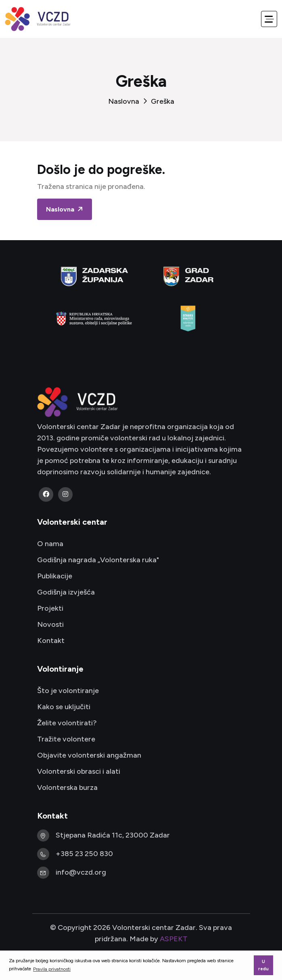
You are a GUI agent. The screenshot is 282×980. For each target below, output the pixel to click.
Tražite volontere (66, 739)
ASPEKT (174, 939)
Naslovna (124, 101)
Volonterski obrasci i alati (79, 771)
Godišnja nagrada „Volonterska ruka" (98, 560)
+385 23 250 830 (84, 854)
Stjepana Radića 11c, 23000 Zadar (113, 835)
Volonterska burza (67, 787)
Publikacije (55, 576)
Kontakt (51, 641)
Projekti (50, 608)
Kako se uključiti (64, 707)
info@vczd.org (81, 872)
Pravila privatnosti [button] (52, 969)
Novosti (50, 624)
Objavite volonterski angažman (89, 755)
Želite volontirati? (67, 723)
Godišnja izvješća (66, 592)
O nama (50, 544)
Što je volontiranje (68, 691)
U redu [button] (263, 965)
